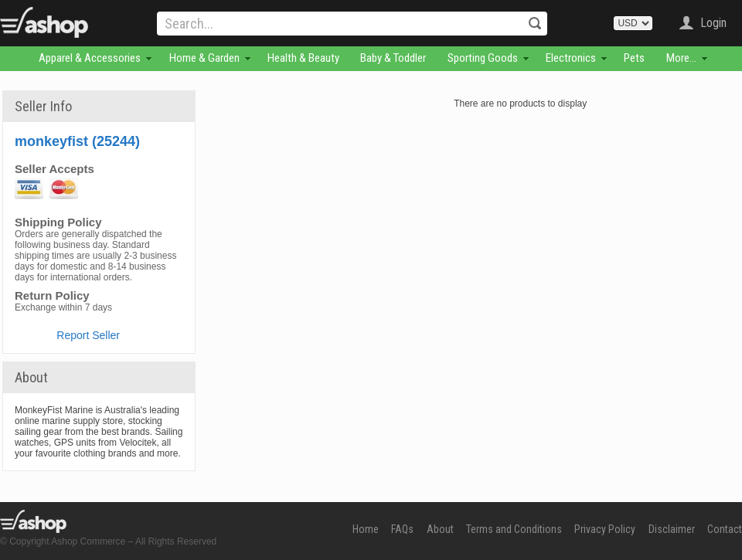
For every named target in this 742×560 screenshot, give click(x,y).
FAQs (402, 529)
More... (681, 58)
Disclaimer (672, 529)
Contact (725, 529)
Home (366, 529)
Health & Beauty (303, 58)
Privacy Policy (605, 529)
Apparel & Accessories (90, 58)
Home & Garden (204, 58)
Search (535, 23)
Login (713, 23)
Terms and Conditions (514, 529)
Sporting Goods (483, 58)
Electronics (571, 58)
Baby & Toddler (393, 58)
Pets (634, 58)
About (440, 529)
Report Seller (88, 335)
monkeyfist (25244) (77, 141)
